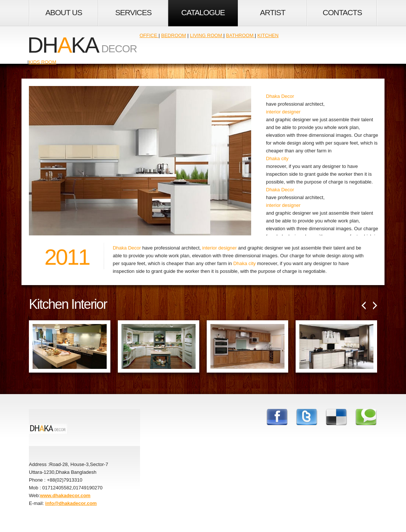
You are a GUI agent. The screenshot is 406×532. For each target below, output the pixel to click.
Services (133, 12)
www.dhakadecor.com (65, 495)
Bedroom (174, 35)
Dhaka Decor (280, 96)
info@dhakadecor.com (71, 503)
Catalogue (203, 12)
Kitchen (268, 35)
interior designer (283, 112)
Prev (364, 305)
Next (375, 305)
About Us (64, 12)
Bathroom (240, 35)
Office (149, 35)
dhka (63, 45)
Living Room (207, 35)
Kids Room (42, 62)
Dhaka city (277, 158)
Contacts (342, 12)
